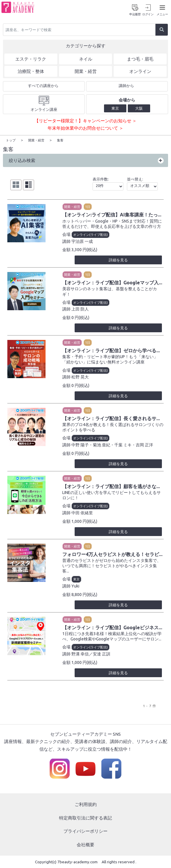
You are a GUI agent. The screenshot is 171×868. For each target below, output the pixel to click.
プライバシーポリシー (85, 831)
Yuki (75, 586)
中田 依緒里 (82, 513)
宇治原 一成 (82, 241)
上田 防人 (80, 309)
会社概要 (85, 844)
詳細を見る (118, 260)
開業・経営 (72, 206)
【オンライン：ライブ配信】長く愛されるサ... (111, 418)
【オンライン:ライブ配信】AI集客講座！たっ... (112, 214)
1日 (88, 206)
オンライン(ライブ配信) (90, 234)
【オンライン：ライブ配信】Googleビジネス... (112, 627)
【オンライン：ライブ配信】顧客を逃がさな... (111, 486)
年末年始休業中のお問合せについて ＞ (85, 128)
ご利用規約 (86, 804)
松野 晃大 (80, 377)
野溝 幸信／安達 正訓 (91, 654)
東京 (76, 579)
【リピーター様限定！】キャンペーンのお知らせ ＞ (85, 121)
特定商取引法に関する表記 (85, 818)
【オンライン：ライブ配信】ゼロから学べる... (111, 350)
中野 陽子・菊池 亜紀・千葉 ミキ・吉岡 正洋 (112, 445)
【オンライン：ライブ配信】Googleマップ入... (112, 282)
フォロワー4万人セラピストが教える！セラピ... (112, 554)
